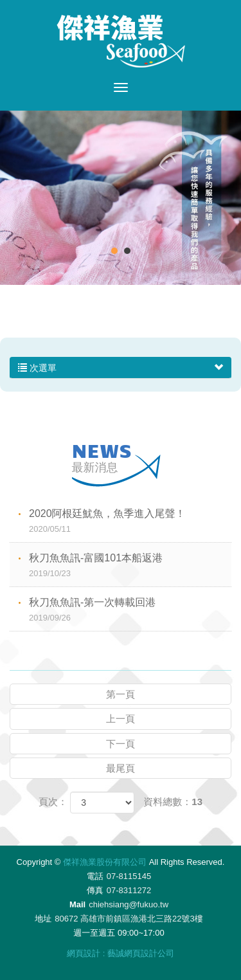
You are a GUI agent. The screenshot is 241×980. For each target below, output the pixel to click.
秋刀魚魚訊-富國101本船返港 (130, 566)
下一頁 (121, 744)
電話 (95, 876)
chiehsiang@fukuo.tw (129, 904)
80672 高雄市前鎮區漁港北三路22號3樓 (129, 919)
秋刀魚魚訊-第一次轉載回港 (130, 611)
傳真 (95, 890)
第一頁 (121, 694)
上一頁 (121, 719)
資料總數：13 (173, 802)
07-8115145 (129, 876)
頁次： (53, 802)
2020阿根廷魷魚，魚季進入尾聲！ (130, 522)
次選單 (121, 368)
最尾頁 (121, 768)
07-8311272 (129, 890)
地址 (43, 919)
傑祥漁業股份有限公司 (121, 41)
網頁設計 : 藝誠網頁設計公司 (121, 953)
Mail (77, 904)
